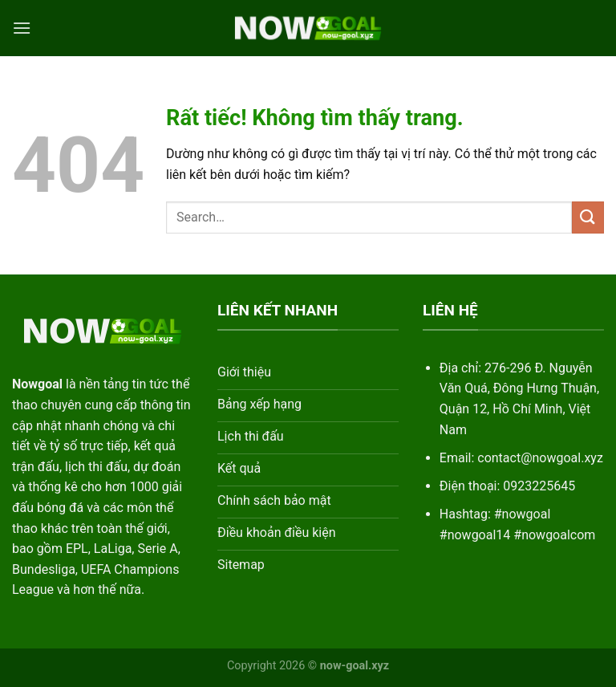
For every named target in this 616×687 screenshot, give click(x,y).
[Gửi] (588, 217)
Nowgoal (37, 384)
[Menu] (22, 28)
